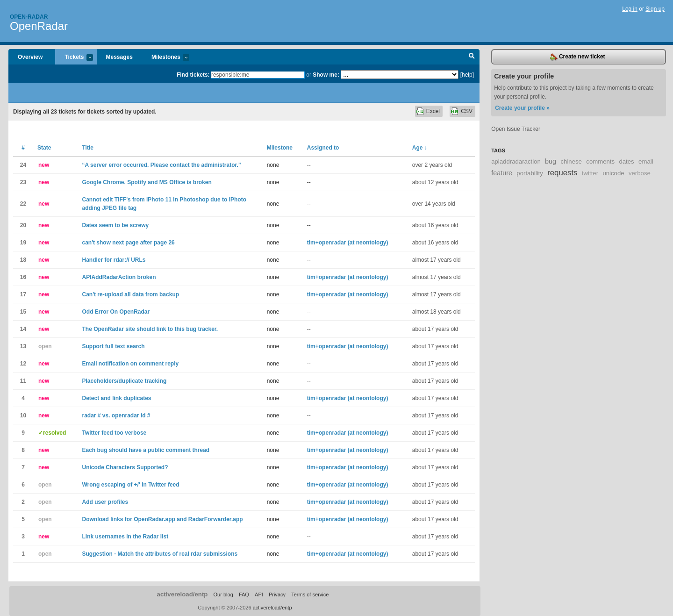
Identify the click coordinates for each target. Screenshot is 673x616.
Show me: (326, 75)
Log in (630, 9)
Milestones (166, 58)
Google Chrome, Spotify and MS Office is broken (147, 182)
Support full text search (113, 346)
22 (23, 204)
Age (420, 148)
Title (87, 148)
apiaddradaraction (516, 161)
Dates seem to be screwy (115, 225)
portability (530, 173)
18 (23, 260)
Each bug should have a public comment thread (146, 450)
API (259, 595)
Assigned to (323, 148)
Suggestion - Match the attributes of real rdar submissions (160, 554)
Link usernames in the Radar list (125, 537)
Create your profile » (522, 108)
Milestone (280, 148)
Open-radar (29, 17)
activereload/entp (183, 594)
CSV (467, 111)
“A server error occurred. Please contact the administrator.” (161, 165)
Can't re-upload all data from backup (130, 294)
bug (551, 161)
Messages (119, 57)
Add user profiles (105, 502)
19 (23, 243)
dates (626, 161)
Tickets (74, 58)
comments (600, 161)
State (44, 148)
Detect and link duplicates (116, 398)
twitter (590, 173)
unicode (613, 173)
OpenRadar (39, 26)
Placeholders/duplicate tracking (124, 381)
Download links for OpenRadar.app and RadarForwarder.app (162, 519)
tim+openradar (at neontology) (348, 243)
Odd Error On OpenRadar (116, 312)
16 (23, 277)
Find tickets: (193, 75)
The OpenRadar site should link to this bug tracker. (150, 329)
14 (23, 329)
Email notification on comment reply (130, 364)
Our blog (223, 595)
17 (23, 294)
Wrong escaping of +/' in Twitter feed (130, 485)
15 (23, 312)
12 (23, 364)
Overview (30, 57)
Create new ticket (578, 57)
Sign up (655, 9)
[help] (467, 75)
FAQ (244, 595)
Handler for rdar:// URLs (114, 260)
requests (562, 173)
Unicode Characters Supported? (125, 467)
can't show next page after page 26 (128, 243)
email (646, 161)
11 (23, 381)
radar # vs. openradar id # (116, 415)
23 (23, 182)
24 (23, 165)
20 (23, 225)
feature (502, 173)
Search (472, 57)
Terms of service (310, 595)
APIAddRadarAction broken (119, 277)
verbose (640, 173)
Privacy (277, 595)
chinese (571, 161)
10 (23, 415)
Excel (433, 111)
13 (23, 346)
